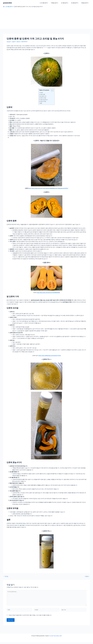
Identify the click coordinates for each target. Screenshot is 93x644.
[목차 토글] (52, 90)
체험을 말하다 (85, 3)
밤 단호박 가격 (44, 96)
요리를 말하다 (66, 3)
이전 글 (6, 576)
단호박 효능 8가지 (44, 100)
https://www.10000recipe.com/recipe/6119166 (50, 356)
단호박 (42, 93)
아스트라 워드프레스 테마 (56, 638)
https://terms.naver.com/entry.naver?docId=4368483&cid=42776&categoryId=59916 (48, 188)
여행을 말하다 (57, 3)
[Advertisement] (47, 18)
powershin (8, 3)
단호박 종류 (43, 94)
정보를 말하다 (76, 3)
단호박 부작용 (43, 101)
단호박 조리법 (43, 98)
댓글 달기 (9, 42)
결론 (41, 103)
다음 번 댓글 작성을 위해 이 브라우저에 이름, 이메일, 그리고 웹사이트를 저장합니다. (30, 617)
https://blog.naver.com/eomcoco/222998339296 (48, 293)
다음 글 (87, 576)
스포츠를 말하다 (46, 3)
